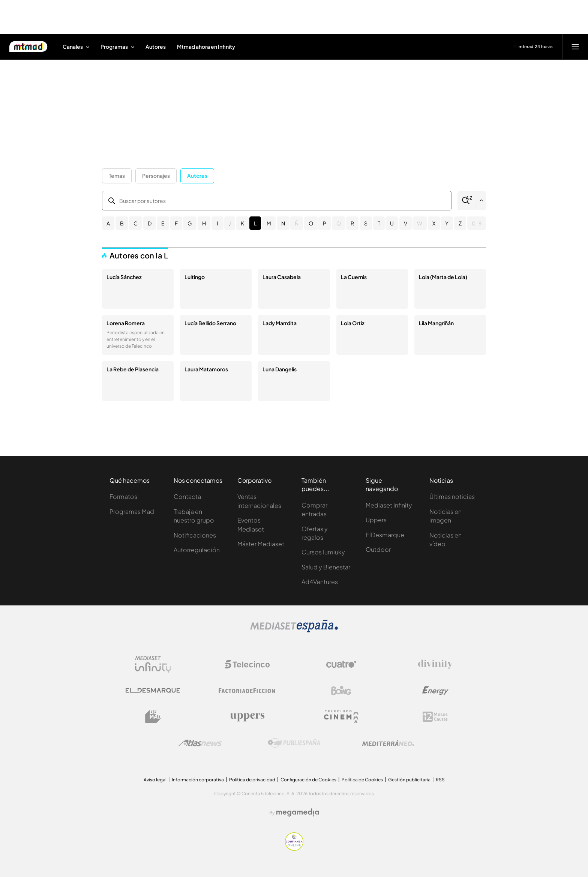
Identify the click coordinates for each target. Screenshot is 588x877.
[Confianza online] (294, 849)
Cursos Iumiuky (323, 552)
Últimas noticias (452, 496)
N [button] (283, 223)
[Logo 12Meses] (435, 717)
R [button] (352, 223)
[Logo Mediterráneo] (388, 743)
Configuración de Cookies (308, 780)
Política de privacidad (252, 780)
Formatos (123, 496)
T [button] (379, 223)
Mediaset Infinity (389, 505)
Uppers (376, 520)
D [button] (150, 223)
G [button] (190, 223)
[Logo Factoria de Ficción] (247, 691)
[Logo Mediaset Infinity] (153, 664)
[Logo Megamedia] (298, 812)
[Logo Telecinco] (247, 664)
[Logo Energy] (435, 691)
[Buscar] (467, 201)
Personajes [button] (156, 176)
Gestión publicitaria (409, 780)
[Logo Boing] (341, 691)
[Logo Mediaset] (294, 630)
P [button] (325, 223)
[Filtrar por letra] (481, 201)
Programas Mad (132, 511)
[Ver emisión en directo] (533, 47)
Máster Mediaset (261, 544)
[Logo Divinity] (435, 664)
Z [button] (460, 223)
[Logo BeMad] (153, 717)
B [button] (122, 223)
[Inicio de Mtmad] (28, 47)
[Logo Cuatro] (341, 664)
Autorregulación (197, 550)
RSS (440, 780)
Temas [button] (117, 176)
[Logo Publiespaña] (294, 743)
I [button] (217, 223)
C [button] (136, 223)
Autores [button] (197, 176)
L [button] (255, 223)
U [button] (392, 223)
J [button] (230, 223)
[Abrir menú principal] (575, 47)
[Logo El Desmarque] (153, 690)
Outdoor (378, 549)
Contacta (187, 496)
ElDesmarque (385, 535)
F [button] (176, 223)
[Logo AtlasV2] (200, 743)
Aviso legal (155, 780)
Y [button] (447, 223)
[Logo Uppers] (247, 717)
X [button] (434, 223)
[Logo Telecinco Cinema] (341, 717)
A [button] (108, 223)
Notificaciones (195, 535)
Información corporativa (198, 780)
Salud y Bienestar (326, 567)
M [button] (269, 223)
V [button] (406, 223)
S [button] (366, 223)
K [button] (242, 223)
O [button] (311, 223)
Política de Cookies (362, 780)
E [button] (163, 223)
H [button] (204, 223)
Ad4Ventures (320, 582)
